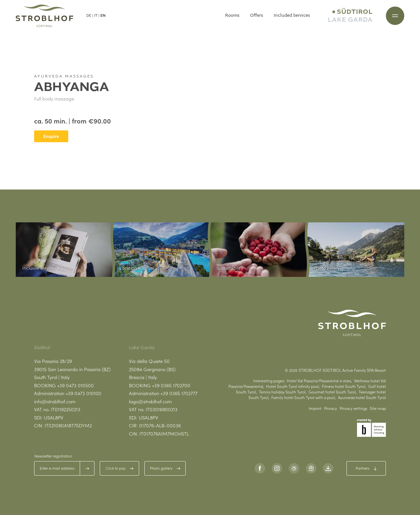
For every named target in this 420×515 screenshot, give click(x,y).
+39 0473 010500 (75, 385)
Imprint (315, 408)
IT (96, 16)
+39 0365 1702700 (171, 385)
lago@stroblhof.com (150, 401)
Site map (378, 408)
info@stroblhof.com (55, 401)
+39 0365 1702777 (179, 393)
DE (89, 16)
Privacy (331, 408)
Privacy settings (353, 408)
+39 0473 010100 (84, 393)
